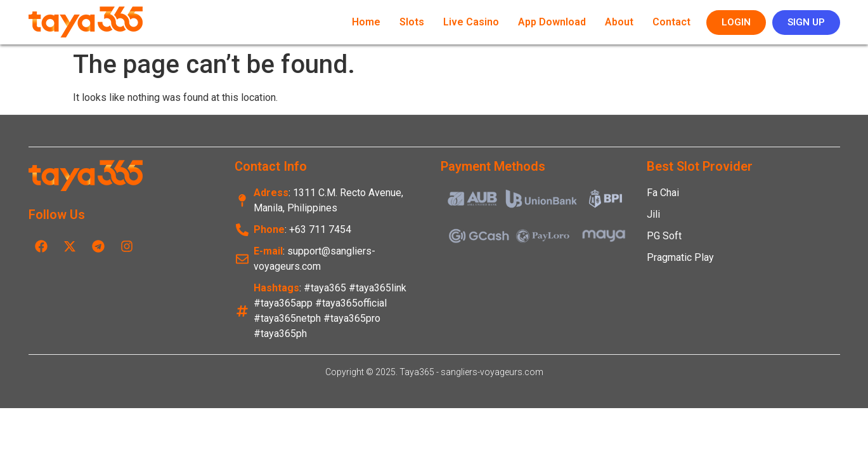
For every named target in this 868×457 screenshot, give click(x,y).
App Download (552, 22)
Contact (671, 22)
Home (366, 22)
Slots (412, 22)
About (619, 22)
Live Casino (471, 22)
